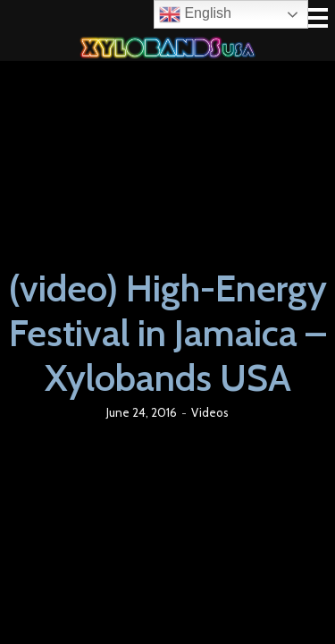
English (195, 14)
